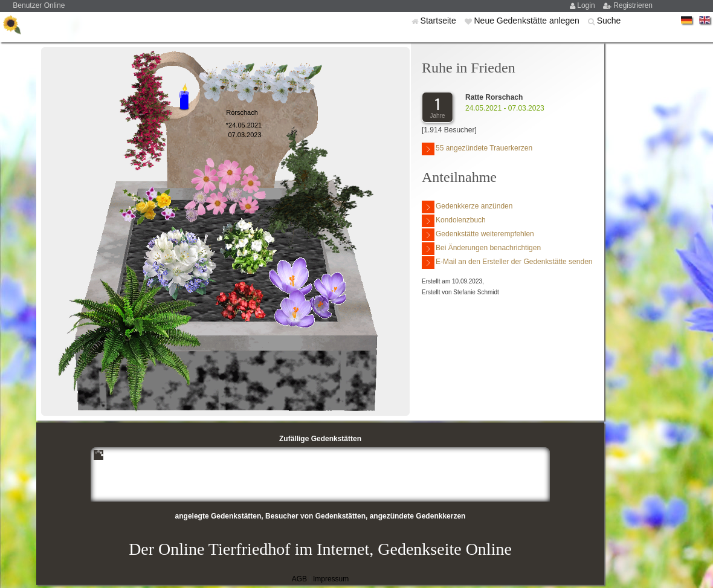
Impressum (331, 579)
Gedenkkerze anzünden (467, 207)
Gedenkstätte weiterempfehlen (478, 235)
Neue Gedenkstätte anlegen (527, 21)
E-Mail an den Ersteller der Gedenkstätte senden (507, 263)
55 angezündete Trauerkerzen (477, 149)
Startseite (440, 21)
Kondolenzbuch (454, 221)
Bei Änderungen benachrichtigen (481, 249)
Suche (609, 21)
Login (587, 5)
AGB (299, 579)
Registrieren (633, 5)
